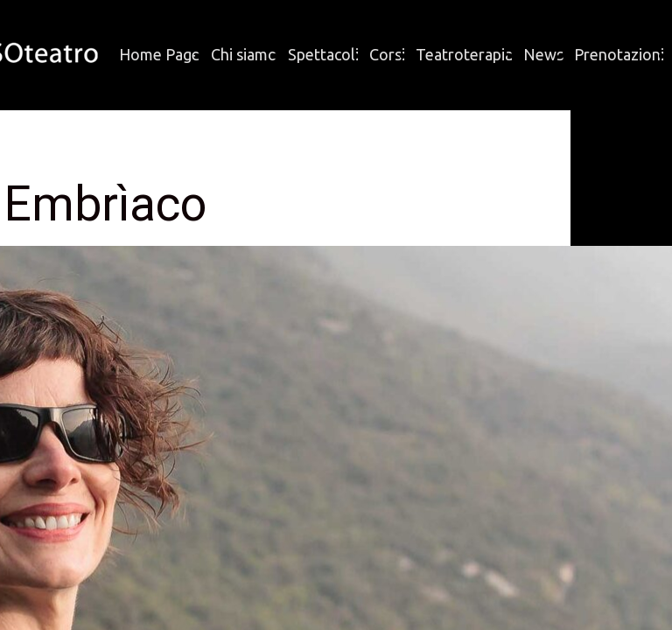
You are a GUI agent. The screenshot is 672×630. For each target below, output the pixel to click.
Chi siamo (244, 54)
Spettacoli (323, 54)
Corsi (387, 54)
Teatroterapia (464, 54)
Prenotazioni (619, 54)
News (543, 54)
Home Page (160, 54)
